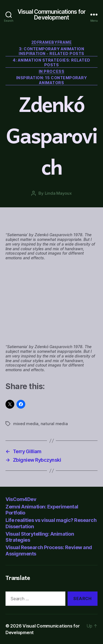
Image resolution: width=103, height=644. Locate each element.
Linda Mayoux (58, 193)
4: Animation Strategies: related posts (51, 63)
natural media (54, 424)
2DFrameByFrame (51, 42)
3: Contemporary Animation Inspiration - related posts (51, 51)
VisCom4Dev (21, 499)
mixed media (26, 424)
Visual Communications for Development (51, 15)
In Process (51, 71)
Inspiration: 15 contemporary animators (51, 80)
